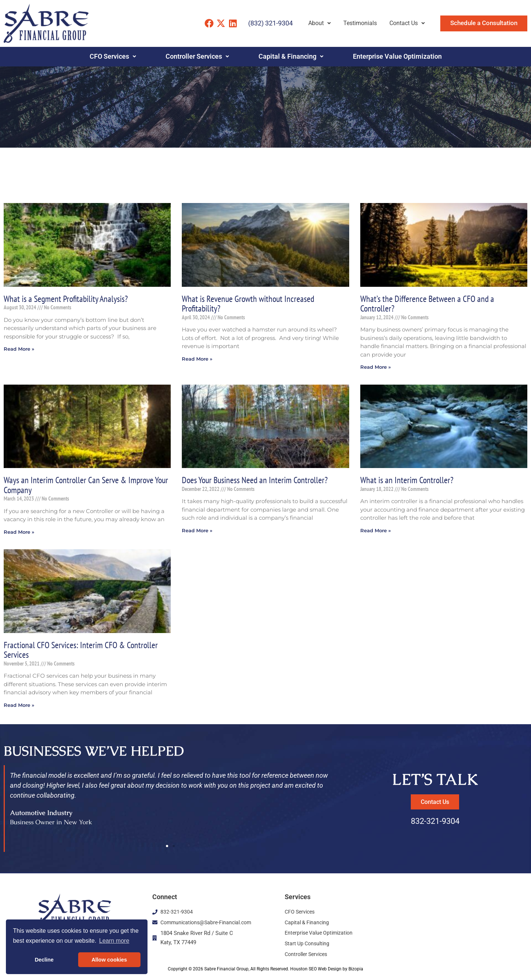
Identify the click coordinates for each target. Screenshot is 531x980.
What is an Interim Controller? (407, 481)
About (320, 23)
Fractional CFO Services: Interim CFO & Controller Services (82, 651)
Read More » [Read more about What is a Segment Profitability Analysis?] (20, 349)
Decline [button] (44, 960)
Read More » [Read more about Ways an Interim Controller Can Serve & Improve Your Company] (20, 533)
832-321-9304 (435, 823)
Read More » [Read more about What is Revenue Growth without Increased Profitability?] (198, 360)
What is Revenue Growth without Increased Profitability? (250, 304)
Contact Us (407, 23)
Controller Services (197, 56)
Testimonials (360, 23)
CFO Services (113, 56)
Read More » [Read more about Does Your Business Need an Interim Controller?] (198, 532)
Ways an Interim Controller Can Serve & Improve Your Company (80, 486)
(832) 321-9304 (270, 23)
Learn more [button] (114, 941)
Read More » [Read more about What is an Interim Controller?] (377, 532)
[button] (167, 848)
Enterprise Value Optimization (397, 56)
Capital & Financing (291, 56)
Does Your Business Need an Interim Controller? (256, 481)
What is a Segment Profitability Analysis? (67, 299)
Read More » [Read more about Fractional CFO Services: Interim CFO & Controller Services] (20, 707)
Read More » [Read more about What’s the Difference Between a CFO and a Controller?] (377, 368)
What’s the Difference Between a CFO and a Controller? (428, 304)
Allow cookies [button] (109, 960)
